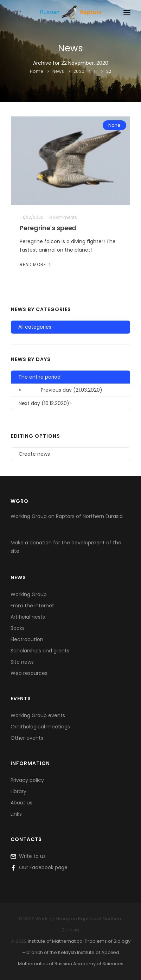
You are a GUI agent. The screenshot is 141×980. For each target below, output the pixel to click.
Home (37, 71)
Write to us (28, 856)
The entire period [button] (39, 377)
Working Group (29, 594)
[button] (70, 404)
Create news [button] (34, 454)
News (58, 71)
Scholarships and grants (40, 651)
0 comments (63, 217)
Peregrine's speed (48, 228)
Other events (27, 738)
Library (18, 791)
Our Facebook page (39, 867)
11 (95, 71)
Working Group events (38, 715)
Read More (36, 264)
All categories (35, 327)
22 (109, 71)
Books (18, 628)
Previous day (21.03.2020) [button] (60, 390)
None (114, 125)
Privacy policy (27, 780)
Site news (22, 662)
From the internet (32, 606)
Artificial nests (28, 617)
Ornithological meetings (40, 727)
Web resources (29, 673)
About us (21, 803)
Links (16, 814)
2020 (79, 71)
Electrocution (27, 639)
